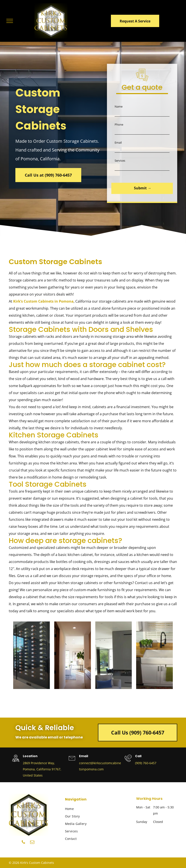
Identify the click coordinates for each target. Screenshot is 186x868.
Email (118, 143)
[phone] (23, 843)
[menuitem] (84, 809)
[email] (32, 843)
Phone (119, 124)
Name (119, 106)
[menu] (10, 21)
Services (120, 161)
